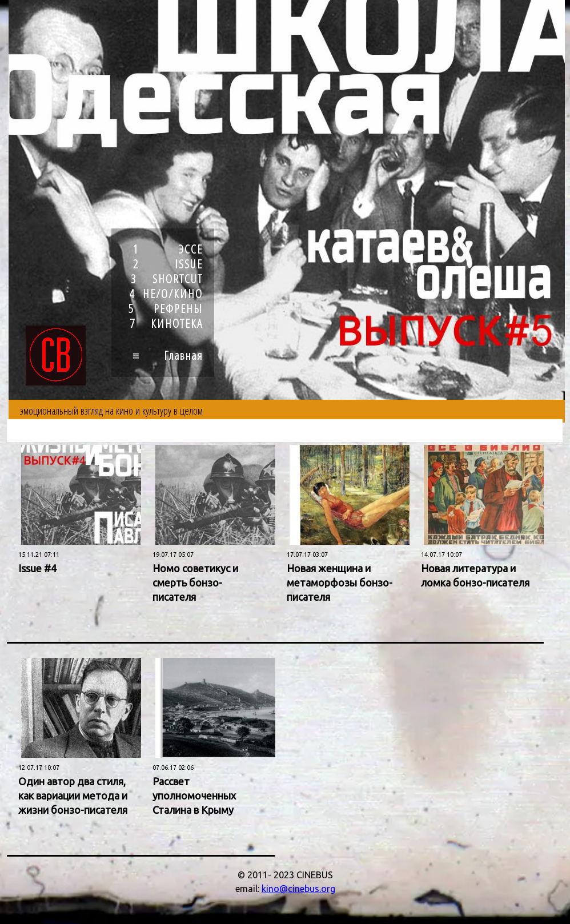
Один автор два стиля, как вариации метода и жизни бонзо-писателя (73, 796)
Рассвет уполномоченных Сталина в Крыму (194, 796)
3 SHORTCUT (167, 279)
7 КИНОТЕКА (166, 323)
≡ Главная (168, 355)
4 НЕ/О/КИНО (166, 294)
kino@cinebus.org (298, 889)
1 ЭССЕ (168, 249)
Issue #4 (37, 568)
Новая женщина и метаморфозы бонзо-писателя (340, 582)
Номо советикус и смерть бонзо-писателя (195, 582)
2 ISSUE (168, 264)
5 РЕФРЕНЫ (166, 308)
